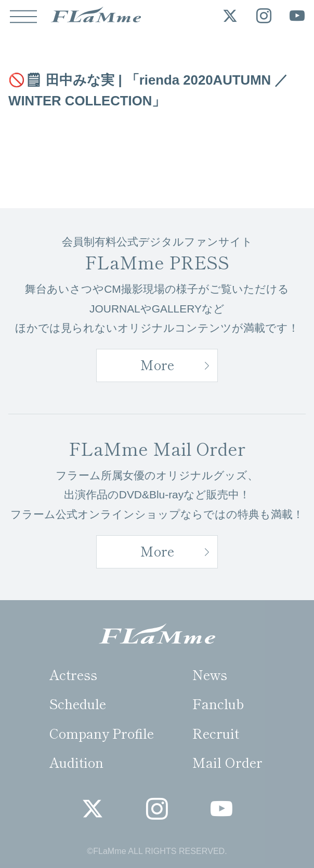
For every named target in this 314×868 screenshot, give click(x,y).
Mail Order (227, 762)
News (210, 674)
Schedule (78, 703)
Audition (76, 762)
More (157, 364)
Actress (73, 674)
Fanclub (218, 703)
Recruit (216, 733)
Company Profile (102, 733)
